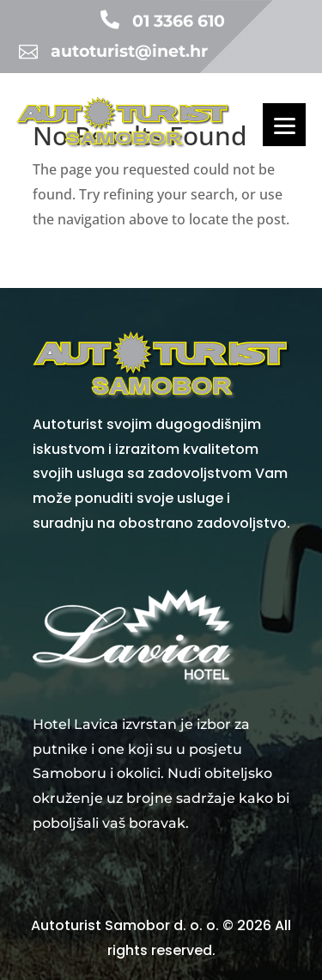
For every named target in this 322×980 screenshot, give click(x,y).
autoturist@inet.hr (129, 51)
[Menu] (284, 125)
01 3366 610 (179, 21)
